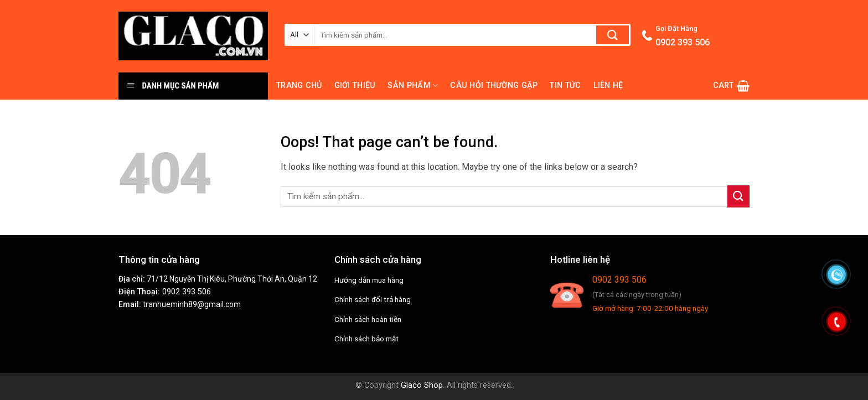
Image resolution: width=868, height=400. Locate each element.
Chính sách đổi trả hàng (373, 299)
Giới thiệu (355, 85)
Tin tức (565, 85)
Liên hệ (608, 85)
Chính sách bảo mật (366, 339)
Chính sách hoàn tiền (368, 319)
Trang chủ (299, 85)
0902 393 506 (187, 292)
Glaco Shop (422, 385)
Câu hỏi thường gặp (494, 85)
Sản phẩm (413, 85)
